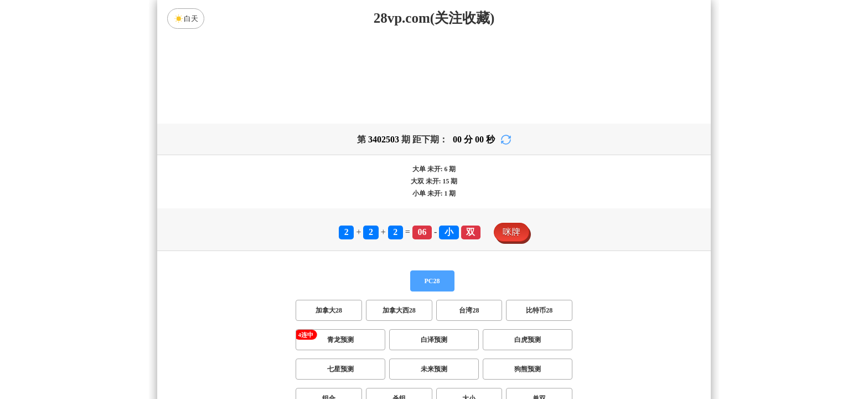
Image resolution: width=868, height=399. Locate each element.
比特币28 (539, 310)
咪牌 (512, 232)
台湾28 (469, 310)
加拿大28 (329, 310)
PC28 (432, 281)
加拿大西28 (399, 310)
